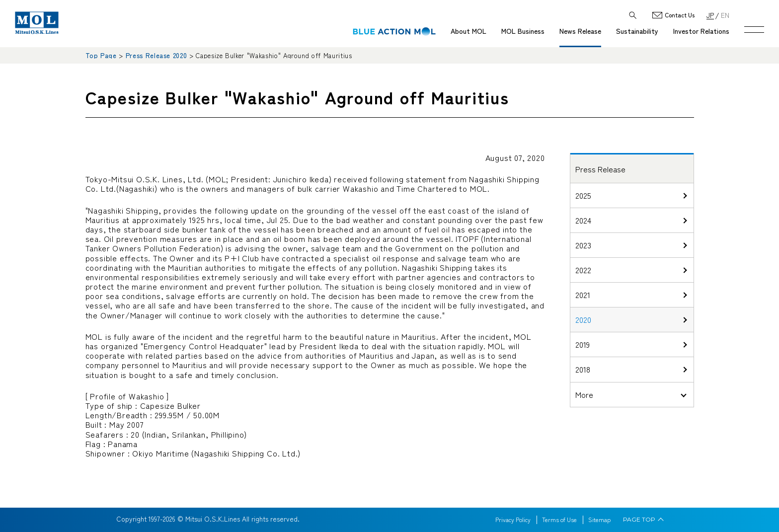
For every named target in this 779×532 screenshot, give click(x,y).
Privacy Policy (513, 520)
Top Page (101, 55)
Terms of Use (559, 520)
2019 (583, 344)
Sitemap (599, 520)
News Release (580, 31)
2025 (583, 195)
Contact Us (680, 15)
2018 (583, 369)
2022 (583, 270)
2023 (583, 245)
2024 (583, 220)
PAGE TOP (639, 520)
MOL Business (523, 31)
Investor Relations (701, 31)
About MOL (468, 31)
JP (710, 15)
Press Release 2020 (156, 55)
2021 (583, 295)
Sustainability (637, 31)
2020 (583, 319)
